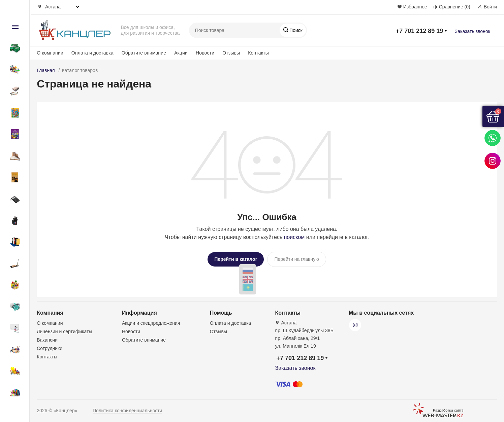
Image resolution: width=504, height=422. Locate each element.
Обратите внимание (144, 53)
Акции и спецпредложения (151, 322)
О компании (50, 53)
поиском (294, 237)
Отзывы (231, 53)
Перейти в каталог (236, 259)
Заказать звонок (472, 31)
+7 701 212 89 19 (420, 31)
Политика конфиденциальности (128, 410)
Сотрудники (50, 347)
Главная (46, 70)
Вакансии (47, 339)
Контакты (258, 53)
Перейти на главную (296, 259)
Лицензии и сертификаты (64, 330)
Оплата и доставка (92, 53)
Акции (181, 53)
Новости (205, 53)
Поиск (295, 30)
